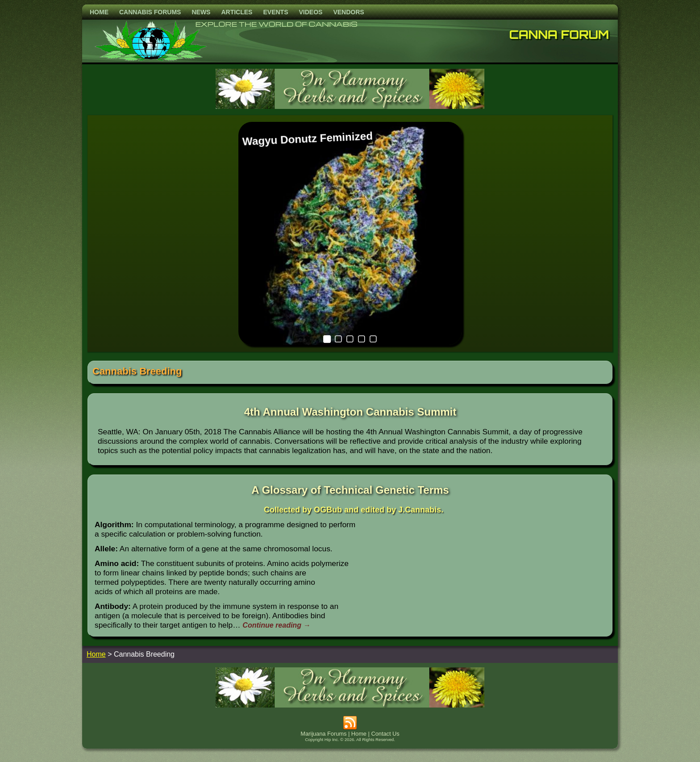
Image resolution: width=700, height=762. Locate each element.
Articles (237, 12)
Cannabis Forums (150, 12)
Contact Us (385, 734)
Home (99, 12)
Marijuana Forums (323, 734)
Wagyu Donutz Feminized (307, 139)
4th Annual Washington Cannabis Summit (350, 412)
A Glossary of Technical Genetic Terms (350, 490)
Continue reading (276, 625)
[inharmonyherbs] (350, 106)
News (201, 12)
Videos (310, 12)
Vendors (348, 12)
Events (275, 12)
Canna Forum (559, 34)
